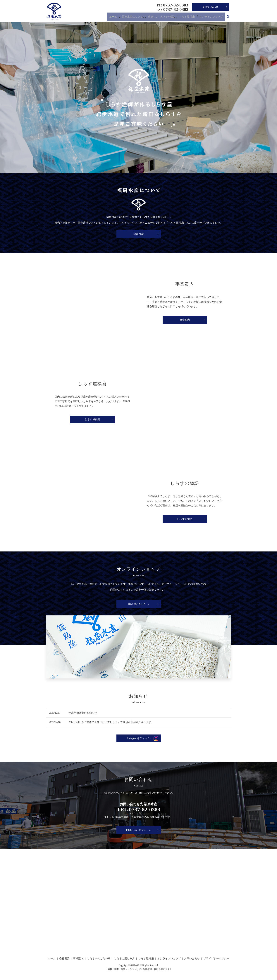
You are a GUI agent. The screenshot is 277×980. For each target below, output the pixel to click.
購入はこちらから (139, 604)
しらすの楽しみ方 (124, 959)
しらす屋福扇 (188, 17)
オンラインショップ (211, 17)
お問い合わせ (211, 7)
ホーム (114, 17)
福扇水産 (139, 234)
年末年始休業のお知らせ (83, 713)
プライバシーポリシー (216, 959)
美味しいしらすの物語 (161, 17)
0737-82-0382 (141, 814)
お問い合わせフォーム (139, 830)
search (228, 18)
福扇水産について (132, 17)
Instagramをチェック (139, 738)
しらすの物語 (185, 519)
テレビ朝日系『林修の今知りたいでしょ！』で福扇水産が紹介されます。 (111, 722)
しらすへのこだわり (99, 959)
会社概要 (64, 959)
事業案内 (185, 320)
